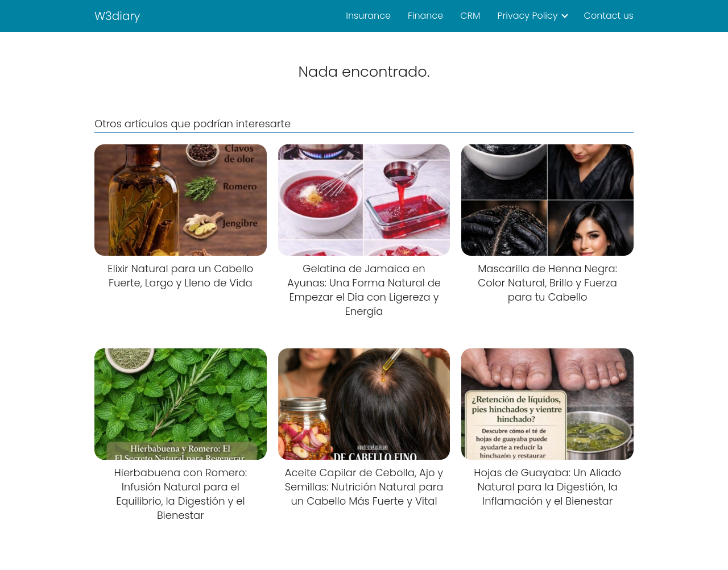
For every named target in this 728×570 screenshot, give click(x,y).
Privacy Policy (527, 16)
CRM (470, 16)
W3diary (117, 16)
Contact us (609, 16)
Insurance (368, 16)
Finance (425, 16)
